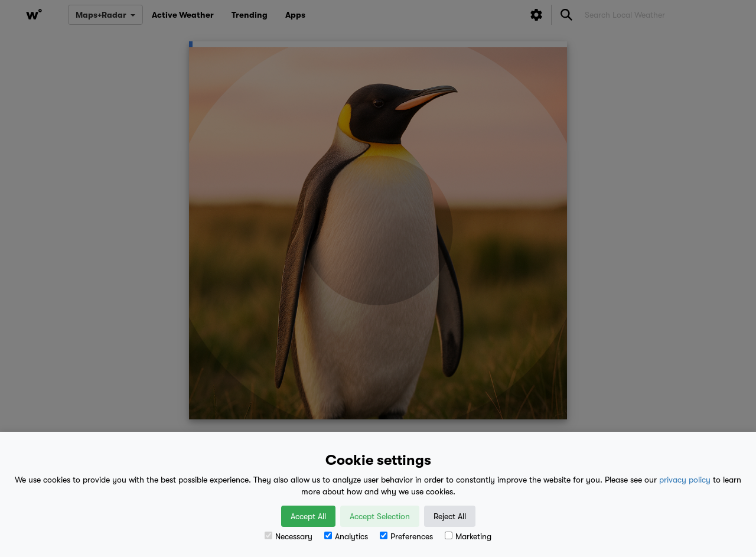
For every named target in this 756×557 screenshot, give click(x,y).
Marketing (468, 536)
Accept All (308, 516)
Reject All (450, 516)
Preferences (406, 536)
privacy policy (685, 480)
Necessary (289, 536)
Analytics (346, 536)
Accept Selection (380, 516)
